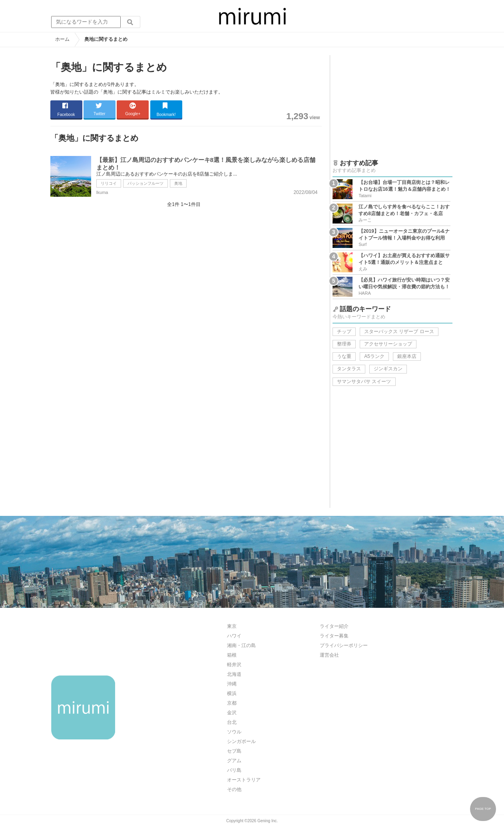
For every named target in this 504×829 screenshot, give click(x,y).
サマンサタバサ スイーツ (364, 382)
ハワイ (234, 636)
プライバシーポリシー (344, 645)
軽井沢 (234, 665)
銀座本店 (407, 356)
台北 (232, 722)
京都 (232, 703)
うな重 (344, 356)
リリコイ (109, 183)
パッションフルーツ (145, 183)
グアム (234, 761)
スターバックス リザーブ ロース (399, 332)
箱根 (232, 655)
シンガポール (241, 741)
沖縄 (232, 684)
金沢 (232, 713)
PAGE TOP (483, 809)
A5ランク (374, 356)
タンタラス (349, 369)
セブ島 (234, 751)
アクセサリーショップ (388, 344)
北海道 (234, 674)
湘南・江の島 (241, 645)
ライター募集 (334, 636)
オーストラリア (244, 780)
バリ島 (234, 770)
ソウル (234, 732)
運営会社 (329, 655)
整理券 (344, 344)
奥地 (178, 183)
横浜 (232, 693)
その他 (234, 789)
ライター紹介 (334, 626)
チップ (344, 332)
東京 (232, 626)
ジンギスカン (388, 369)
